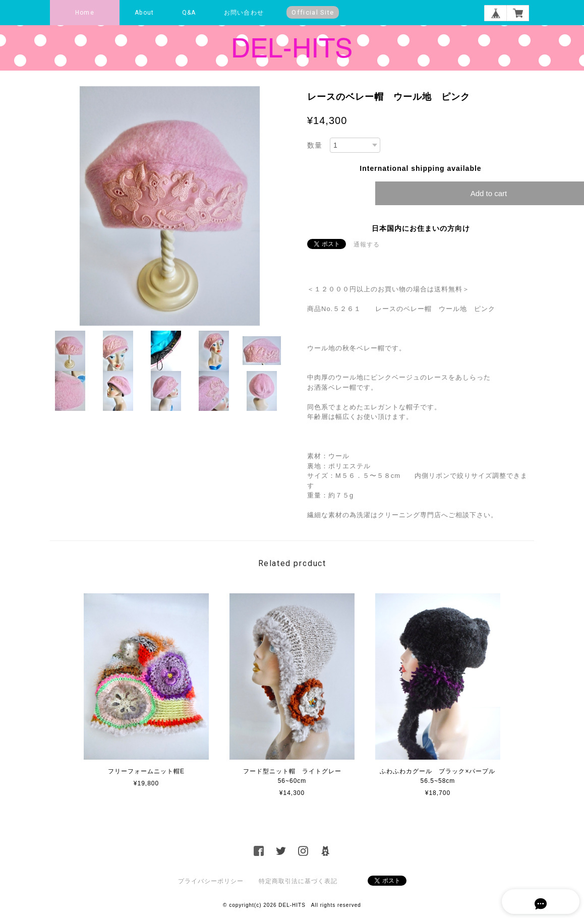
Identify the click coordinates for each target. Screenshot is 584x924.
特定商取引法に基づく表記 (298, 881)
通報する (367, 244)
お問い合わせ (244, 13)
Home (85, 13)
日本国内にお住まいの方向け (421, 228)
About (144, 13)
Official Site (313, 12)
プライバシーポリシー (211, 881)
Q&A (189, 13)
